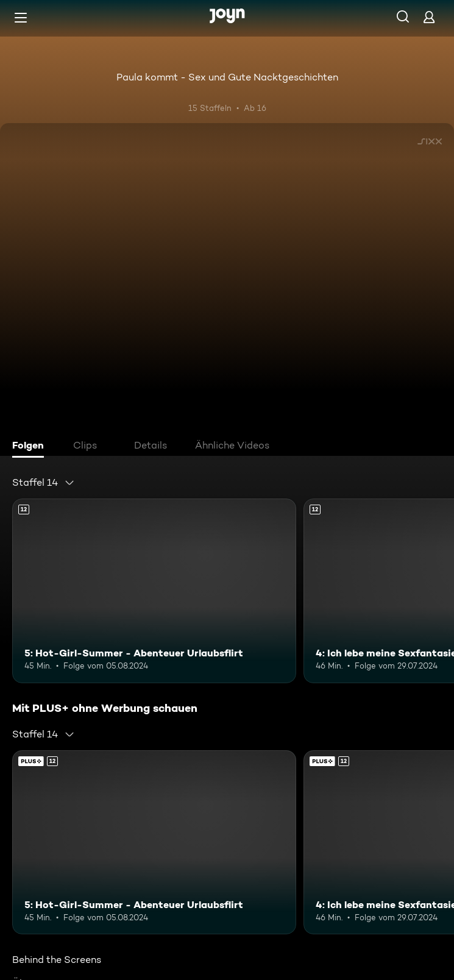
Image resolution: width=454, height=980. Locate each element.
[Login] (429, 17)
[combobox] (44, 483)
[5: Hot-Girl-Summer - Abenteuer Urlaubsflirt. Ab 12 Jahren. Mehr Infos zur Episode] (154, 591)
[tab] (31, 447)
